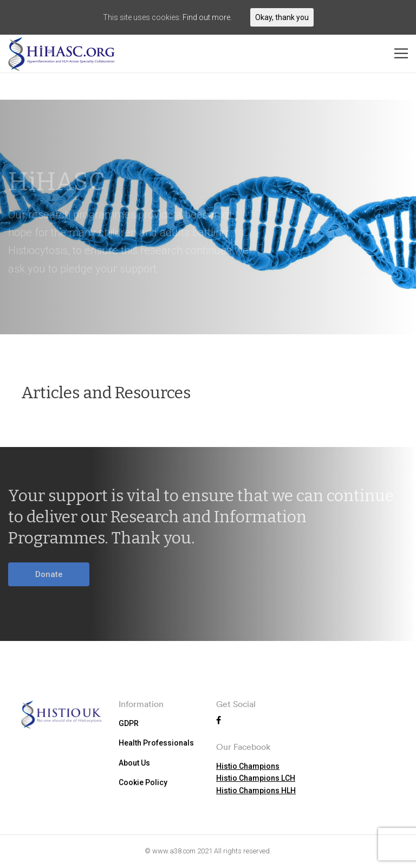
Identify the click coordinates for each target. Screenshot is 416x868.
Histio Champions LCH (256, 778)
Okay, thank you (282, 17)
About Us (134, 763)
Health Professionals (156, 743)
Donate (49, 574)
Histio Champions (248, 766)
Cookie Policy (143, 782)
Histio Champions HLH (256, 791)
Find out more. (207, 17)
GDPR (129, 723)
